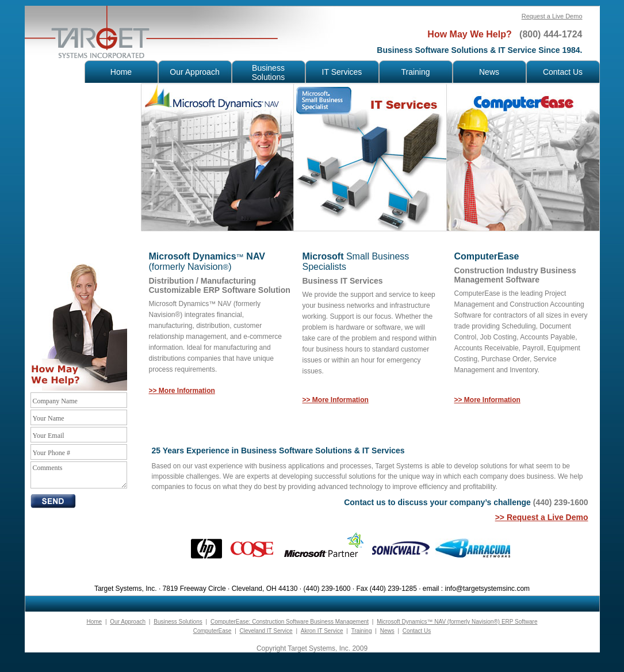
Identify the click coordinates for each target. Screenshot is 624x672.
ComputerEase (213, 631)
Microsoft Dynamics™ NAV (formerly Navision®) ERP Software (457, 622)
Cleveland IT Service (266, 631)
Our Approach (128, 622)
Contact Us (417, 631)
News (387, 631)
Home (94, 622)
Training (362, 631)
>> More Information (487, 400)
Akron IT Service (322, 631)
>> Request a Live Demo (542, 517)
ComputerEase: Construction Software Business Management (290, 622)
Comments (79, 475)
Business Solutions (178, 622)
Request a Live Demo (552, 16)
